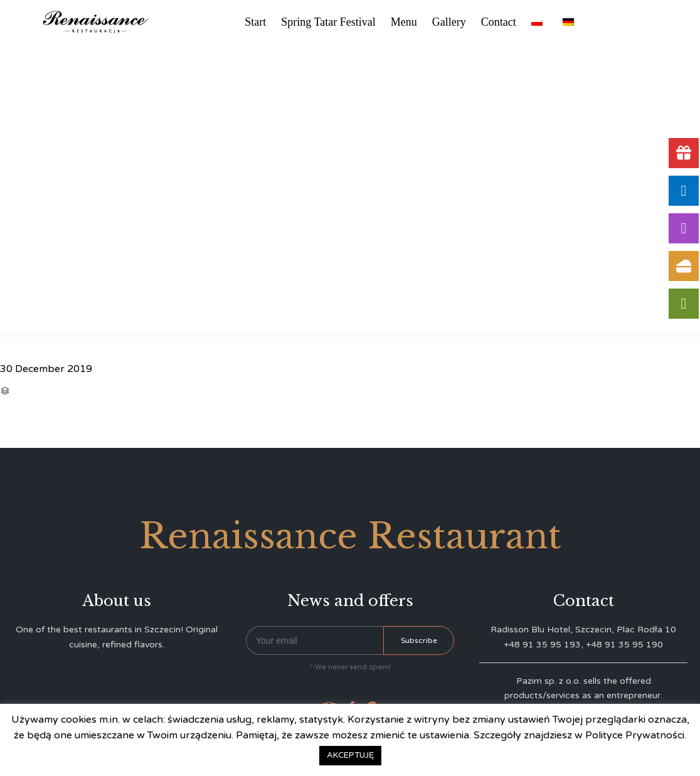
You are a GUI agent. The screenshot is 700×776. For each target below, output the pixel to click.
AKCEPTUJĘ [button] (350, 755)
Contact (499, 22)
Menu (404, 22)
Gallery (449, 22)
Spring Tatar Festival (328, 22)
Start (255, 22)
